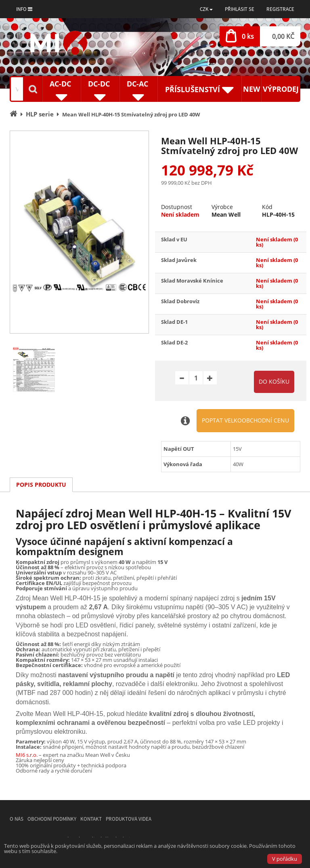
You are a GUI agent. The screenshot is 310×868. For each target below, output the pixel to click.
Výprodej (281, 89)
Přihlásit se (240, 9)
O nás (17, 819)
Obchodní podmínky (52, 819)
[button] (206, 9)
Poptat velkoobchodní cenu (245, 420)
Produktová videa (129, 819)
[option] (79, 232)
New (251, 89)
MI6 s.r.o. (27, 755)
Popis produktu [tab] (41, 485)
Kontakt (91, 819)
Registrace (280, 9)
